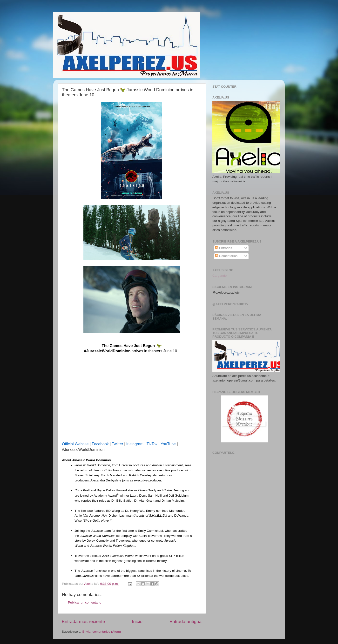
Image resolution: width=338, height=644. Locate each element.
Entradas (224, 248)
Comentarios (226, 256)
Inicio (137, 621)
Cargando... (221, 276)
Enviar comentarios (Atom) (102, 632)
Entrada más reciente (83, 621)
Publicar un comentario (85, 602)
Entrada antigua (186, 621)
